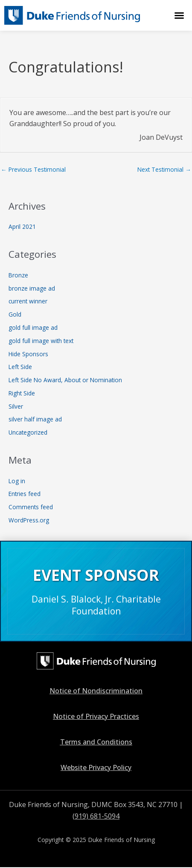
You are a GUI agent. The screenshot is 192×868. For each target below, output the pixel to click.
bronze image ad (32, 288)
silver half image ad (35, 419)
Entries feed (25, 494)
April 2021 (22, 226)
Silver (16, 406)
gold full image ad (33, 327)
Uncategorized (28, 432)
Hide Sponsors (28, 354)
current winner (28, 301)
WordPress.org (29, 520)
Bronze (18, 275)
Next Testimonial (164, 169)
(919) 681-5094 (96, 816)
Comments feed (31, 507)
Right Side (22, 393)
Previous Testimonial (33, 169)
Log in (17, 481)
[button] (179, 15)
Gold (15, 314)
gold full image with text (41, 341)
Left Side (20, 367)
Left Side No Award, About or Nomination (65, 380)
